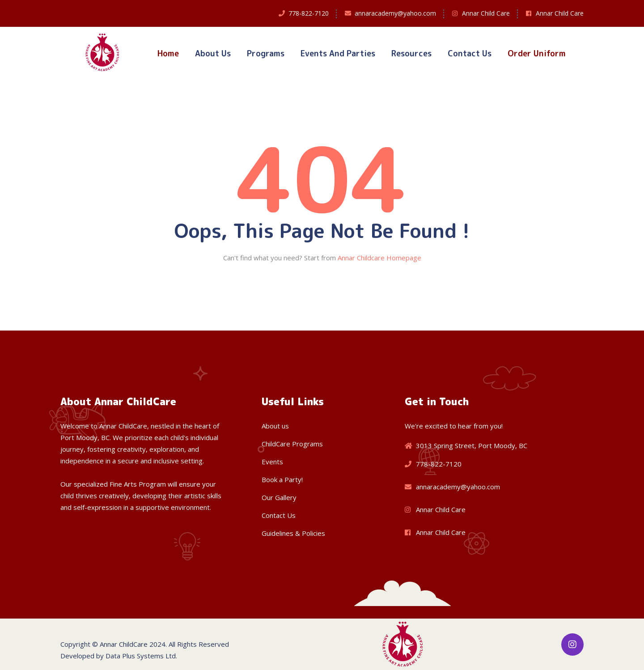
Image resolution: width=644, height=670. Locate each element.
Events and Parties (338, 53)
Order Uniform (537, 53)
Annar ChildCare (124, 644)
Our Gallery (279, 497)
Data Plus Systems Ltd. (141, 656)
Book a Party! (282, 479)
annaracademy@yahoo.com (395, 13)
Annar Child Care (486, 13)
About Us (213, 53)
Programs (266, 53)
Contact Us (470, 53)
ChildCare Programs (292, 444)
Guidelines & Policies (293, 533)
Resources (411, 53)
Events (272, 462)
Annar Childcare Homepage (379, 258)
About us (275, 426)
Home (168, 53)
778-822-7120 (309, 13)
